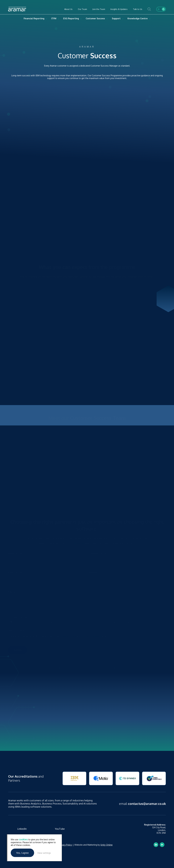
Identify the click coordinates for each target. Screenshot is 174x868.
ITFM (54, 18)
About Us (68, 9)
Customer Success (95, 18)
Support (116, 18)
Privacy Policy (65, 845)
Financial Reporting (34, 18)
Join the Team (99, 9)
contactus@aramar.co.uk (147, 804)
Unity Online (107, 845)
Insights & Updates (119, 9)
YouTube (60, 829)
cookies (23, 839)
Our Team (82, 9)
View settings (44, 853)
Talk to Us (138, 9)
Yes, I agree (22, 853)
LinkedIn (22, 829)
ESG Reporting (71, 18)
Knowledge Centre (138, 18)
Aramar (17, 9)
